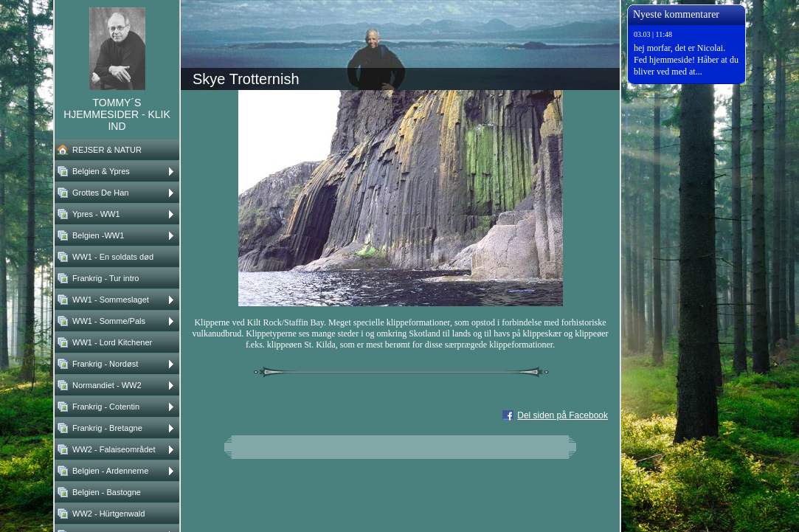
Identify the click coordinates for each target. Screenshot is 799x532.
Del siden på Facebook (563, 415)
